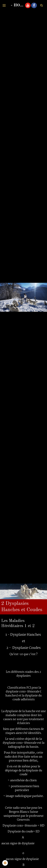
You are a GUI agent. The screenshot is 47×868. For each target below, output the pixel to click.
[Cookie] (5, 863)
